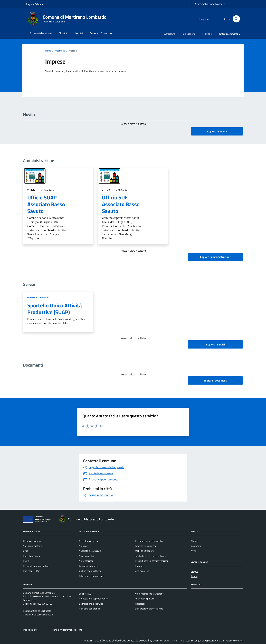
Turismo (139, 566)
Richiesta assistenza (89, 609)
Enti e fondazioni (31, 556)
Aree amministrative (33, 546)
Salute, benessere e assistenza (150, 556)
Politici (26, 561)
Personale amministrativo (36, 566)
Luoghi (194, 571)
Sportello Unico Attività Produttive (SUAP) (55, 309)
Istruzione (207, 34)
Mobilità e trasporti (144, 551)
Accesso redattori (234, 641)
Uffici (26, 551)
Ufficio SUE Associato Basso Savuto (121, 204)
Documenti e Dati (32, 571)
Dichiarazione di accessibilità (149, 609)
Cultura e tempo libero (90, 571)
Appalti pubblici (86, 556)
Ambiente (84, 546)
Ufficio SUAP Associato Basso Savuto (46, 204)
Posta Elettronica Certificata (37, 611)
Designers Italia (214, 641)
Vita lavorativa (142, 571)
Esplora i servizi (215, 344)
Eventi (194, 576)
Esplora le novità (217, 131)
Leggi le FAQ (85, 594)
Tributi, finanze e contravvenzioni (151, 561)
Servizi (79, 33)
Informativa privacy (145, 599)
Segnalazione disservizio (91, 604)
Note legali (140, 604)
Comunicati (197, 546)
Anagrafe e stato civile (90, 551)
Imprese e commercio (38, 297)
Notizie (194, 541)
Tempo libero (188, 34)
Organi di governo (32, 541)
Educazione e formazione (91, 576)
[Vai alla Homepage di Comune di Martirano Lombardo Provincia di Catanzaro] (68, 19)
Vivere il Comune (101, 33)
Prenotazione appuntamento (93, 599)
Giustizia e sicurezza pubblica (149, 541)
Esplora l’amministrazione (216, 257)
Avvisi (194, 551)
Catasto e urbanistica (90, 566)
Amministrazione (41, 33)
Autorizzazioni (86, 561)
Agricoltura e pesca (88, 541)
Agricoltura (170, 34)
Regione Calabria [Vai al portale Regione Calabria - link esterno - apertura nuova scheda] (34, 4)
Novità (63, 33)
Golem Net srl (160, 641)
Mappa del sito (30, 630)
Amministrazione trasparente (212, 4)
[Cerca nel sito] (236, 19)
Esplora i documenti (216, 380)
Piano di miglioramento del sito (67, 630)
